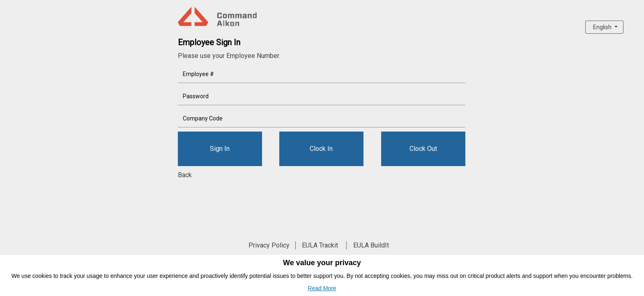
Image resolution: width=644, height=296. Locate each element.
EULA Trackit (320, 245)
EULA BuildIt (371, 245)
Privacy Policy (269, 245)
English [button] (603, 27)
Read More (322, 288)
